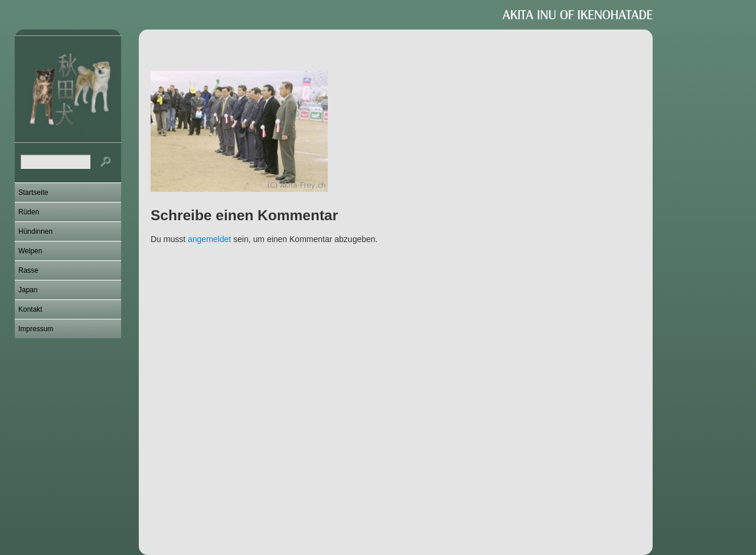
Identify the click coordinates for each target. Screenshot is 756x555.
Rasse (28, 270)
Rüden (29, 212)
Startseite (33, 192)
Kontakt (30, 309)
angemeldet (209, 239)
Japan (28, 290)
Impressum (36, 329)
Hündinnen (35, 231)
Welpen (30, 251)
